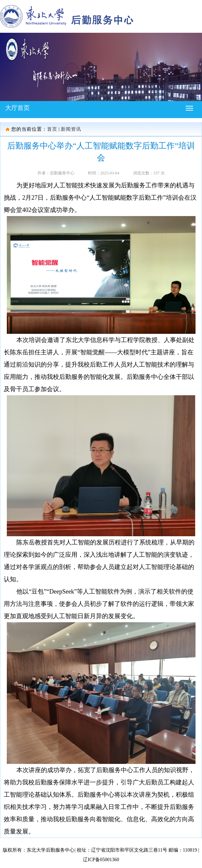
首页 (52, 129)
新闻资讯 (71, 129)
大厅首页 (17, 108)
